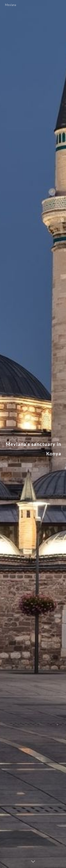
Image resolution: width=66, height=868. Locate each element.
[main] (33, 434)
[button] (33, 862)
